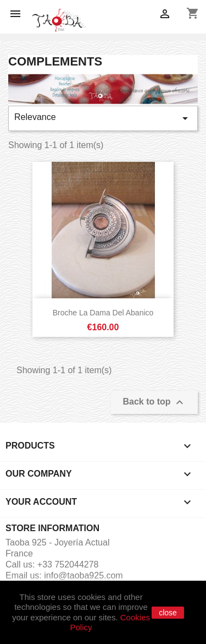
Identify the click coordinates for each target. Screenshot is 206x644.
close (168, 613)
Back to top (154, 402)
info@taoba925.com (83, 575)
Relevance (103, 118)
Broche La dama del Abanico (103, 313)
